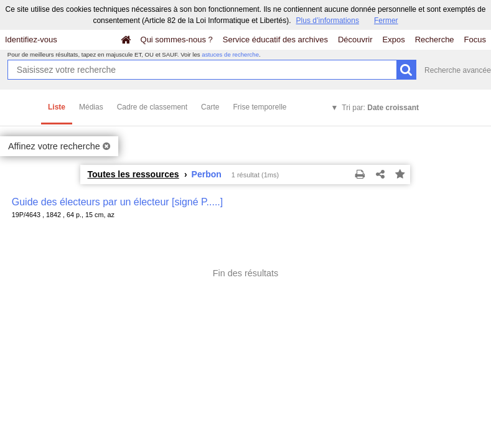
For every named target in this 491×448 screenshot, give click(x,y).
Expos (394, 40)
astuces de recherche (230, 54)
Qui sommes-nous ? (177, 40)
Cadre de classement (152, 107)
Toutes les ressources (133, 174)
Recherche (435, 40)
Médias (91, 107)
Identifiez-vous (31, 40)
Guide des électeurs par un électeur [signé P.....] (117, 202)
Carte (210, 107)
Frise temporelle (260, 107)
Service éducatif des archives (275, 40)
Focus (475, 40)
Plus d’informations (328, 21)
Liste (57, 107)
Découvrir (355, 40)
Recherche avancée (458, 70)
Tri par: (380, 108)
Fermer (386, 21)
